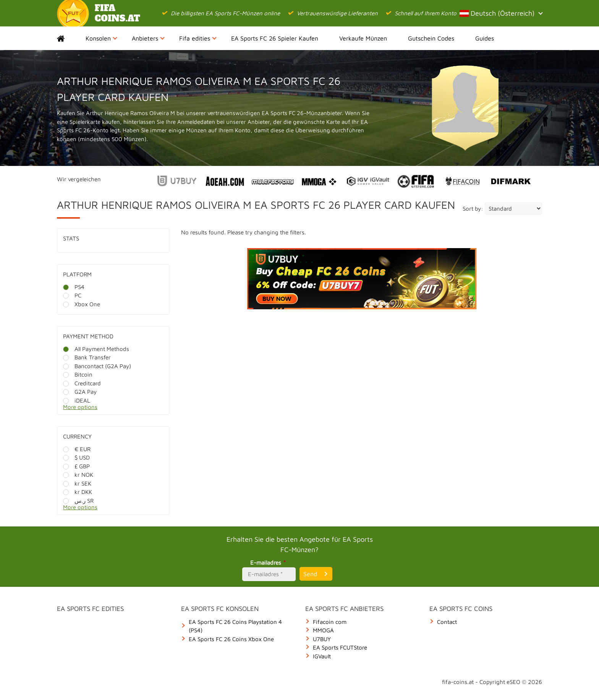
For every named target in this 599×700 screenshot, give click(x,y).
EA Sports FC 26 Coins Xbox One (231, 639)
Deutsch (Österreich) (501, 13)
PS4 (74, 287)
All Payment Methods (96, 349)
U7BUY (322, 639)
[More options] (119, 409)
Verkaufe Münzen (363, 38)
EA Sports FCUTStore (340, 647)
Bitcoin (78, 374)
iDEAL (77, 400)
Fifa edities (198, 38)
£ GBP (76, 466)
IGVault (322, 656)
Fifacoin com (330, 622)
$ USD (76, 457)
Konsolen (101, 38)
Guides (485, 38)
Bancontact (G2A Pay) (97, 366)
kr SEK (77, 483)
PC (72, 295)
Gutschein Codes (431, 38)
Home (67, 38)
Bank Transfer (87, 357)
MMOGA (323, 630)
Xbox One (82, 304)
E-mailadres (269, 563)
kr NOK (78, 475)
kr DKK (78, 492)
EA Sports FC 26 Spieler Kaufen (275, 38)
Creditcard (82, 383)
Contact (447, 622)
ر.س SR (78, 501)
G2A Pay (80, 392)
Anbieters (148, 38)
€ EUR (77, 449)
